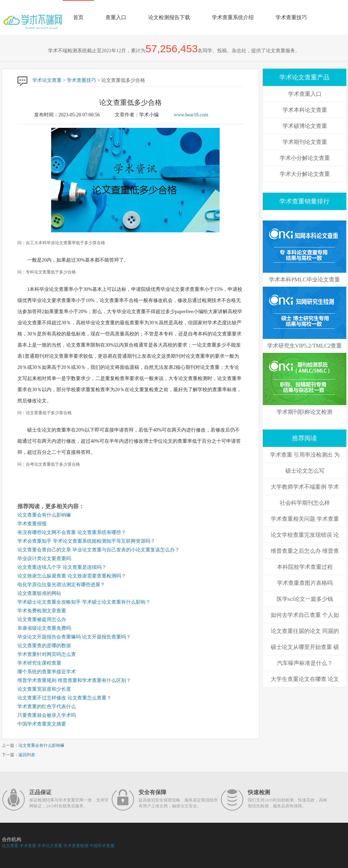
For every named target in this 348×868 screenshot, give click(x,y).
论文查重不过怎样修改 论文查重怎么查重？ (64, 698)
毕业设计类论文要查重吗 (44, 559)
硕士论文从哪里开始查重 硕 (305, 647)
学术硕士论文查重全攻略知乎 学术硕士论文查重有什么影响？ (84, 602)
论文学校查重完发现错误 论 (305, 535)
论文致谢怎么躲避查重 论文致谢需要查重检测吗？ (72, 576)
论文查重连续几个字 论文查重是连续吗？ (62, 567)
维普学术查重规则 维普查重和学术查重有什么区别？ (74, 680)
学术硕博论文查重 (305, 126)
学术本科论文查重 (305, 110)
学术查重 (28, 846)
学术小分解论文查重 (305, 158)
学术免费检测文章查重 (42, 611)
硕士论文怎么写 (305, 471)
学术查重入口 (305, 94)
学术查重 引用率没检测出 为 (305, 455)
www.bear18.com (191, 115)
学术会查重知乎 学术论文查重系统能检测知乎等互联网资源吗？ (86, 541)
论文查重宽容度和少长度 (44, 689)
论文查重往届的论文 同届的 (305, 631)
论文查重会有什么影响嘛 (44, 515)
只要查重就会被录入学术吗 (47, 715)
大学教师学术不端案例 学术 (305, 487)
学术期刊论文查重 (305, 142)
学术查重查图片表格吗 (305, 583)
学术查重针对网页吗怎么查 (47, 654)
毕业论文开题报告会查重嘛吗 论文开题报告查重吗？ (74, 637)
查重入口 (116, 17)
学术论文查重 (47, 80)
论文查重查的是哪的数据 (44, 646)
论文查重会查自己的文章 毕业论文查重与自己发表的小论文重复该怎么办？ (98, 550)
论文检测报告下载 (169, 17)
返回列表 (27, 755)
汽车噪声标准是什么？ (305, 663)
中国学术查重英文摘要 (42, 724)
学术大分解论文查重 (305, 174)
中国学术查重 (102, 846)
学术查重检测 (76, 846)
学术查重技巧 (291, 17)
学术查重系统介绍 (233, 17)
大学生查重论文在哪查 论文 (305, 679)
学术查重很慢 (32, 524)
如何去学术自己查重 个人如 (305, 615)
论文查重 (10, 846)
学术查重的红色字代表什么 (47, 707)
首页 (78, 17)
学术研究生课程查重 (39, 663)
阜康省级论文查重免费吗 (44, 628)
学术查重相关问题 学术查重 (305, 519)
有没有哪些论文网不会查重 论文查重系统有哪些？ (72, 532)
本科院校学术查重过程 (305, 567)
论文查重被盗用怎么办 (42, 619)
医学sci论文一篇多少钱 (305, 599)
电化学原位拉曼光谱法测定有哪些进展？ (61, 585)
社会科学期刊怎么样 (305, 503)
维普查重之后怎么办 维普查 (305, 551)
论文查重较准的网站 (39, 593)
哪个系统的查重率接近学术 (47, 672)
